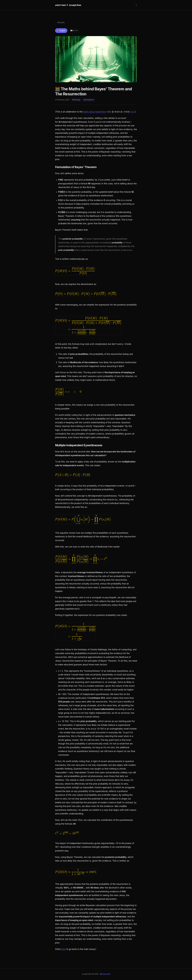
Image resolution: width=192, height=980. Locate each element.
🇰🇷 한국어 (75, 31)
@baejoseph (105, 974)
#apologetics (89, 100)
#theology (76, 100)
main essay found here (95, 112)
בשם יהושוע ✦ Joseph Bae (68, 5)
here (63, 949)
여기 (132, 112)
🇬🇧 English (62, 31)
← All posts (60, 22)
